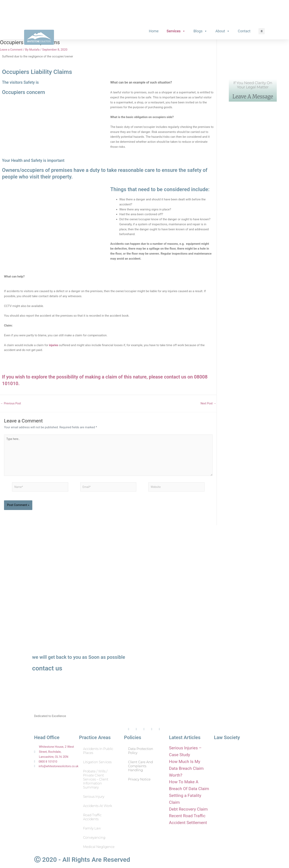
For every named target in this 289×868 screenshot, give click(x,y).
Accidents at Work (98, 806)
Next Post (208, 402)
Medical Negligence (99, 847)
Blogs (200, 30)
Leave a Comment (12, 48)
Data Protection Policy (141, 751)
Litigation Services (97, 762)
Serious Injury (94, 797)
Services (176, 30)
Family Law (92, 828)
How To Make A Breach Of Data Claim (187, 788)
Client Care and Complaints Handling (140, 766)
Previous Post (12, 402)
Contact (244, 30)
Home (154, 30)
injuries (54, 344)
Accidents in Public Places (98, 751)
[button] (262, 30)
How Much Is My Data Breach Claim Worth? (188, 768)
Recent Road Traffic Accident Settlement (187, 836)
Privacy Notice (139, 779)
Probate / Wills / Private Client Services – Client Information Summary (96, 779)
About (223, 30)
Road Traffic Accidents (92, 817)
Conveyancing (94, 838)
